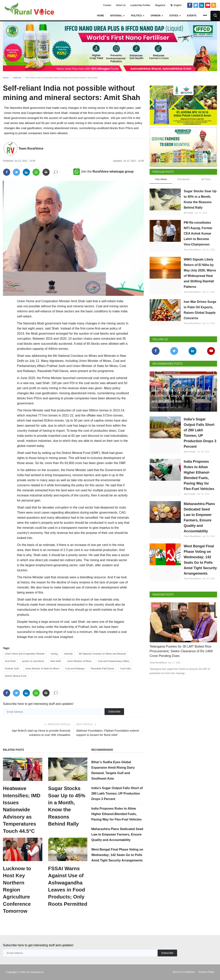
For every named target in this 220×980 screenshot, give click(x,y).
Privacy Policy (206, 972)
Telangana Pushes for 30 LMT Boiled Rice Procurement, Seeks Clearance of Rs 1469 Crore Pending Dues (181, 651)
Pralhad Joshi (12, 669)
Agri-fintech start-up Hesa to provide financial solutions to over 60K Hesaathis (41, 733)
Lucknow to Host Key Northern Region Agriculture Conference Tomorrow (17, 890)
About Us (121, 5)
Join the (103, 171)
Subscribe (114, 712)
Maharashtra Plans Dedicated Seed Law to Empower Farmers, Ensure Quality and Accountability (117, 834)
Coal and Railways (75, 669)
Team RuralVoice (31, 148)
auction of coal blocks (33, 661)
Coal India (125, 669)
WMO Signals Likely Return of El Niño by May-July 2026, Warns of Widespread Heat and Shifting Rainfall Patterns (200, 273)
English (177, 5)
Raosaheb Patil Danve (102, 669)
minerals (68, 654)
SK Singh (189, 213)
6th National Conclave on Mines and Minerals (102, 654)
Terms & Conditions (184, 972)
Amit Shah (10, 661)
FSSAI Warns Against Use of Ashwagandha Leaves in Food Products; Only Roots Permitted (68, 886)
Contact (107, 5)
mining (54, 654)
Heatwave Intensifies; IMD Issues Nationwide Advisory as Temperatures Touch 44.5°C (22, 810)
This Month (183, 179)
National (17, 78)
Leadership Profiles (140, 5)
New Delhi (56, 661)
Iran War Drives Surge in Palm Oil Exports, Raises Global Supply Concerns (200, 310)
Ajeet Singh (190, 452)
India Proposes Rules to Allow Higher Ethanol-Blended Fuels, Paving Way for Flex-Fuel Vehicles (116, 814)
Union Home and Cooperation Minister (25, 654)
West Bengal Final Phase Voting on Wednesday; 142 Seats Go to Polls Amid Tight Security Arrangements (117, 855)
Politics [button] (138, 16)
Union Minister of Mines (79, 661)
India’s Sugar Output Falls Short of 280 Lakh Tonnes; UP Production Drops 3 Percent (117, 793)
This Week (161, 179)
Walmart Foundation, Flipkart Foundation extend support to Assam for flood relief (107, 733)
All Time (206, 179)
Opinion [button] (157, 16)
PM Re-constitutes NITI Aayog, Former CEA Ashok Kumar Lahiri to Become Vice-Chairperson (198, 233)
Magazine (160, 5)
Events (192, 16)
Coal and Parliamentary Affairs (114, 661)
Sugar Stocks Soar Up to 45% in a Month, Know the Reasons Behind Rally (67, 806)
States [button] (175, 16)
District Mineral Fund (16, 676)
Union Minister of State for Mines (42, 669)
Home (100, 16)
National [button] (117, 16)
